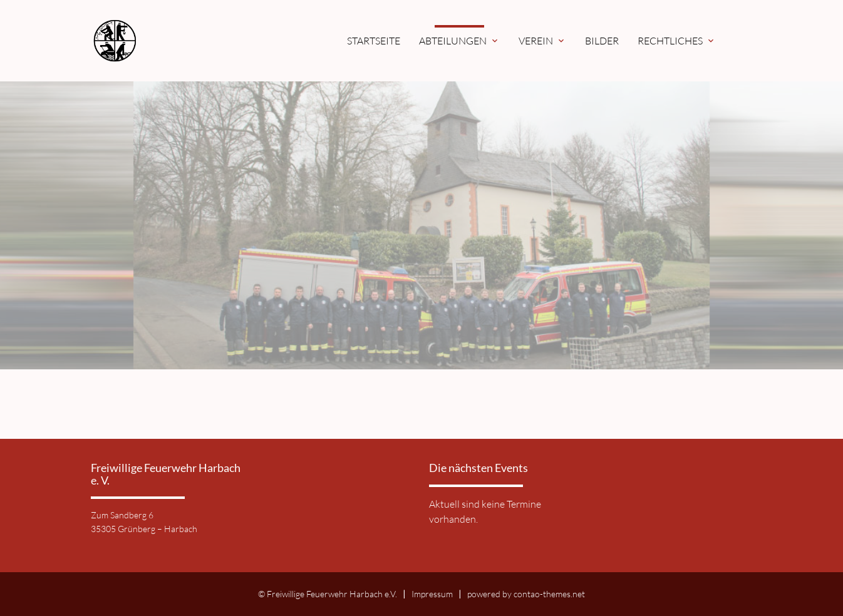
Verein (542, 41)
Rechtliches (677, 41)
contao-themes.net (549, 594)
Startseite (374, 41)
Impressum (432, 594)
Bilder (602, 41)
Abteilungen (459, 41)
